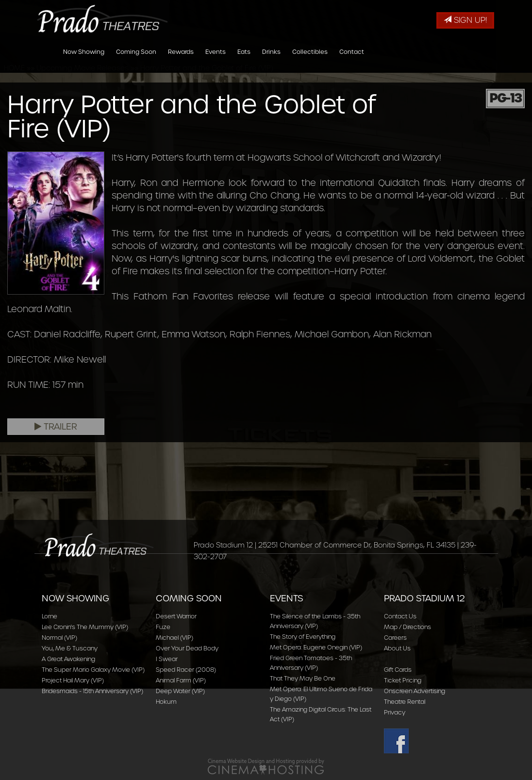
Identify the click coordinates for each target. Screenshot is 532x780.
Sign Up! (465, 20)
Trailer (56, 427)
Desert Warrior (176, 616)
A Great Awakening (68, 659)
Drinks (271, 60)
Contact (352, 60)
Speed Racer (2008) (186, 670)
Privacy (395, 712)
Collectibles (310, 60)
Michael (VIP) (175, 638)
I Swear (167, 659)
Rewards (181, 60)
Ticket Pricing (403, 680)
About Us (397, 648)
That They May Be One (303, 678)
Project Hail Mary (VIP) (73, 680)
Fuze (163, 627)
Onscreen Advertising (415, 691)
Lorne (50, 616)
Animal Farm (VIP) (181, 680)
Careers (395, 638)
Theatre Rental (405, 702)
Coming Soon (136, 60)
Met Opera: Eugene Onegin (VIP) (316, 647)
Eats (244, 60)
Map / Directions (407, 627)
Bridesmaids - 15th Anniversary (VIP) (92, 691)
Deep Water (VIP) (180, 691)
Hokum (166, 702)
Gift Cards (398, 670)
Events (216, 60)
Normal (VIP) (59, 638)
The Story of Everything (303, 637)
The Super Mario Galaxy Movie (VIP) (93, 670)
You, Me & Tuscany (70, 648)
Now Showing (84, 60)
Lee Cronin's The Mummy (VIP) (85, 627)
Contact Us (400, 616)
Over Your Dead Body (187, 648)
